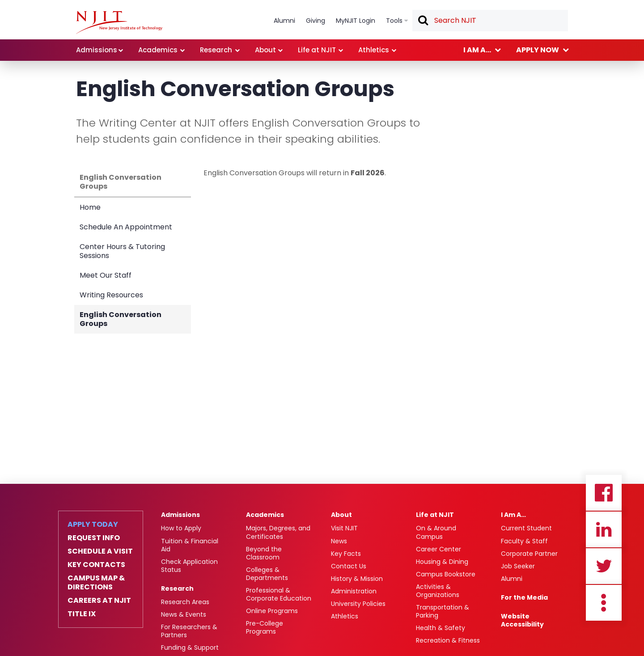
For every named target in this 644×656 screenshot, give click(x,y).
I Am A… (513, 515)
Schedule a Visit (100, 551)
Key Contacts (96, 565)
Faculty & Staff (524, 541)
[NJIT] (119, 22)
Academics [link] (158, 50)
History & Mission (357, 579)
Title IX (82, 614)
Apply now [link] (538, 50)
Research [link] (216, 50)
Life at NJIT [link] (317, 50)
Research (177, 588)
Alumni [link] (284, 21)
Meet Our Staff (106, 275)
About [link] (265, 50)
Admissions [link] (97, 50)
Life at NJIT (435, 515)
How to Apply (181, 528)
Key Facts (346, 554)
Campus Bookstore (446, 574)
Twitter (604, 566)
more (604, 603)
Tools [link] (394, 21)
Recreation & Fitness (448, 640)
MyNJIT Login (356, 21)
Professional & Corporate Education (279, 594)
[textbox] (490, 21)
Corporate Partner (529, 554)
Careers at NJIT (99, 601)
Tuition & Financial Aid (190, 545)
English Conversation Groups (121, 182)
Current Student (526, 528)
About (341, 515)
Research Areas (185, 602)
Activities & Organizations (438, 591)
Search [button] (423, 21)
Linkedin (604, 529)
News (339, 541)
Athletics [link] (374, 50)
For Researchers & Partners (189, 631)
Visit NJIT (344, 528)
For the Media (524, 597)
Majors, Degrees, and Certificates (278, 532)
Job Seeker (518, 566)
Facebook (604, 493)
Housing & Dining (442, 562)
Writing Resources (111, 295)
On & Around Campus (436, 532)
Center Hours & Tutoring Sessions (122, 251)
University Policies (358, 604)
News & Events (184, 614)
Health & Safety (441, 628)
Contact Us (349, 566)
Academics (265, 515)
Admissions (180, 515)
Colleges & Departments (267, 574)
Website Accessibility (522, 620)
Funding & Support (190, 648)
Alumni (512, 579)
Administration (354, 591)
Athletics (345, 616)
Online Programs (272, 611)
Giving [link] (316, 21)
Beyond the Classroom (264, 553)
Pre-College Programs (265, 627)
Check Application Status (189, 566)
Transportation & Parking (443, 611)
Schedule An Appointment (126, 227)
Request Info (94, 538)
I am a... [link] (477, 50)
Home (90, 207)
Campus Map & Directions (96, 583)
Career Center (439, 549)
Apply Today (93, 525)
